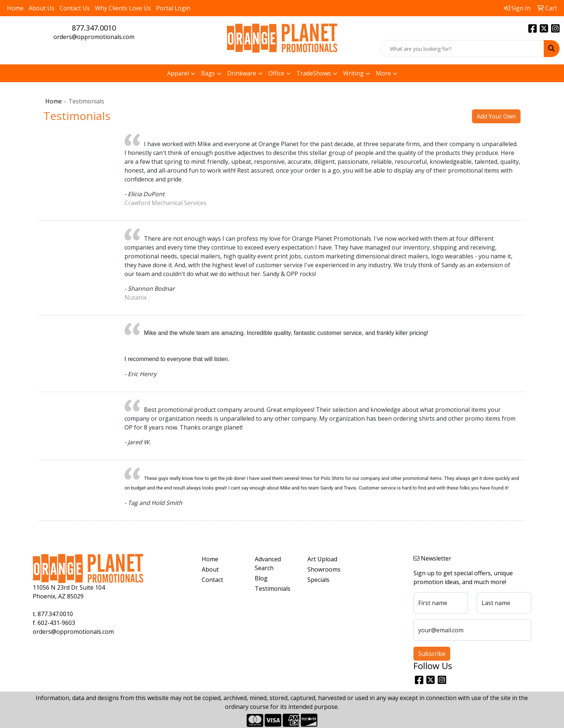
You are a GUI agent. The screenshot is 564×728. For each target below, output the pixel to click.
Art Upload (322, 559)
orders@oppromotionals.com (94, 37)
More (383, 73)
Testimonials (273, 589)
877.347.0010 (94, 28)
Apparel (178, 73)
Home (15, 8)
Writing (353, 73)
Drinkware (242, 73)
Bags (208, 73)
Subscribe (432, 654)
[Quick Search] (462, 49)
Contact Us (75, 8)
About (210, 569)
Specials (318, 580)
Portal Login (173, 8)
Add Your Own (496, 116)
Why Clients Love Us (123, 8)
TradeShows (314, 73)
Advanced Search (268, 563)
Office (276, 73)
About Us (42, 8)
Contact (212, 580)
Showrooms (324, 569)
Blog (261, 578)
